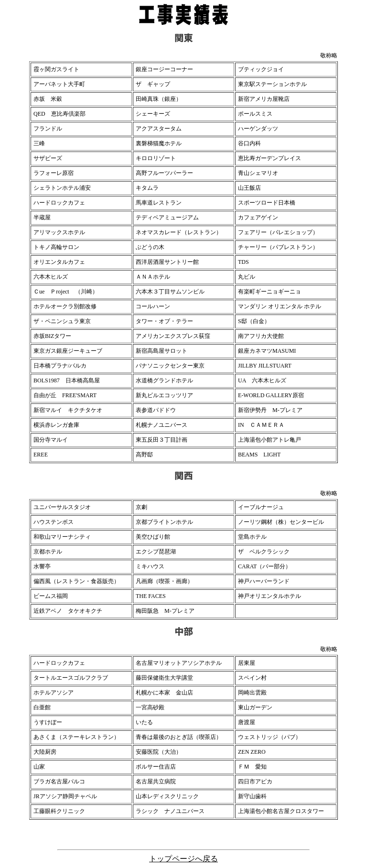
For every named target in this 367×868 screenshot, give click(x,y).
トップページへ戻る (183, 859)
